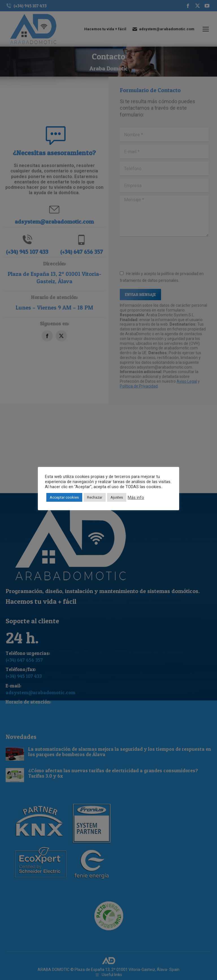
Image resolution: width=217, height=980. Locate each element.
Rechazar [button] (95, 497)
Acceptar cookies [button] (64, 497)
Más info (136, 497)
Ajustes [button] (117, 497)
